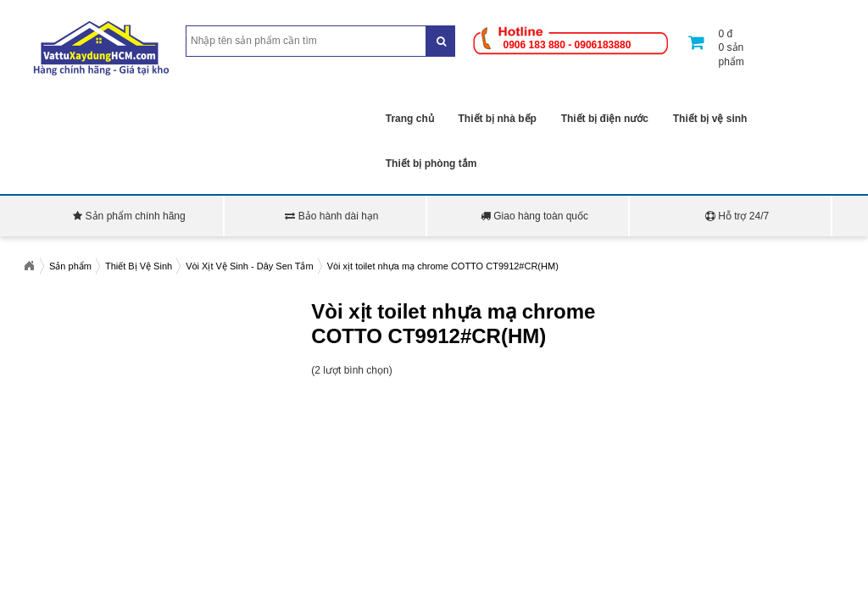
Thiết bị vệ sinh (710, 119)
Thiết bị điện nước (605, 119)
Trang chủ (410, 119)
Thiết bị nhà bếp (498, 119)
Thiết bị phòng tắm (431, 164)
